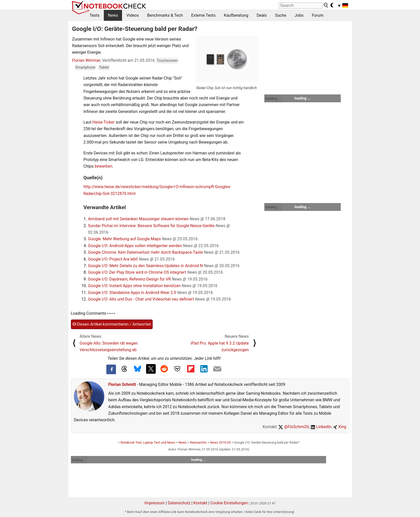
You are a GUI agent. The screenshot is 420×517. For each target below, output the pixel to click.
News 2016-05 (221, 442)
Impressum (155, 503)
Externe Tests (203, 15)
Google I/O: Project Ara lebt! (113, 259)
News (113, 15)
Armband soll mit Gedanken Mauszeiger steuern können (138, 219)
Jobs (299, 15)
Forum (318, 15)
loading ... (273, 98)
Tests (95, 15)
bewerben (104, 166)
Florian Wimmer (86, 60)
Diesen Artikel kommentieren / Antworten (112, 324)
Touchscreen (167, 61)
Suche (281, 15)
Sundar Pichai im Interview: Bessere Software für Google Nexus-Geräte (151, 226)
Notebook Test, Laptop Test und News (148, 442)
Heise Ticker (104, 122)
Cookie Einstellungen (229, 503)
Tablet (104, 67)
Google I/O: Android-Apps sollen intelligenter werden (135, 246)
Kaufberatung (236, 15)
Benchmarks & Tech (165, 15)
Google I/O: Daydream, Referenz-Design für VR (129, 279)
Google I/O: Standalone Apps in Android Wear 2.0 (132, 293)
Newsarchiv (198, 442)
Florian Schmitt (122, 384)
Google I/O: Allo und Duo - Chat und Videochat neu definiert (141, 299)
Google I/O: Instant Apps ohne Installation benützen (134, 286)
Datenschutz (179, 503)
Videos (133, 15)
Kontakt (200, 503)
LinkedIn (321, 427)
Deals (262, 15)
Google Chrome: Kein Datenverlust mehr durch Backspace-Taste (146, 252)
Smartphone (85, 67)
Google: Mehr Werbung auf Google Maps (125, 239)
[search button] (326, 5)
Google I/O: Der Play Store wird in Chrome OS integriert (137, 272)
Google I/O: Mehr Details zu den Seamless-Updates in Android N (146, 266)
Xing (340, 427)
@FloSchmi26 (294, 427)
